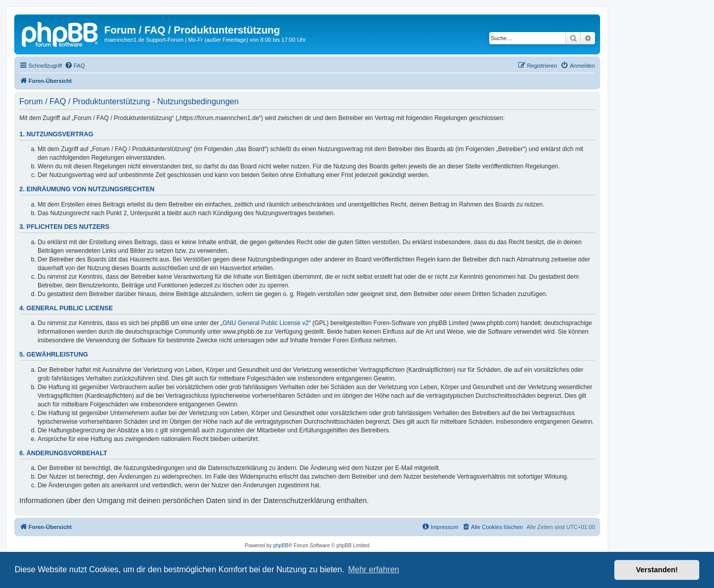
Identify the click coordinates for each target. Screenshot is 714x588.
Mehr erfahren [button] (374, 569)
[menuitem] (75, 66)
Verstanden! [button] (657, 570)
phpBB (281, 546)
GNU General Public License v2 (266, 323)
